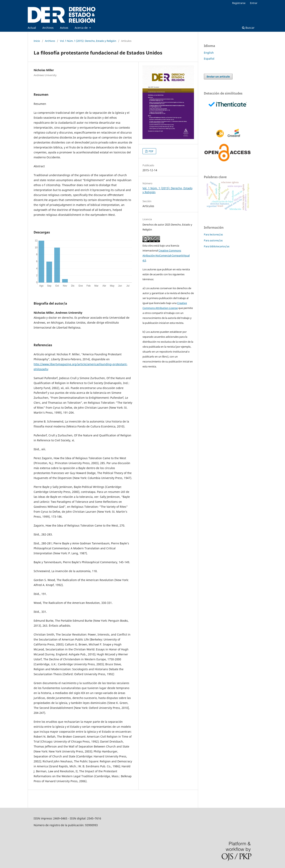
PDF (151, 151)
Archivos (48, 28)
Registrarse (239, 3)
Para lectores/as (213, 234)
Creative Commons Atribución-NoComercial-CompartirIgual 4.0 (166, 255)
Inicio (37, 41)
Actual (32, 28)
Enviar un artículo (218, 76)
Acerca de (82, 28)
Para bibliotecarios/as (217, 246)
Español (209, 59)
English (209, 53)
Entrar (254, 3)
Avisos (64, 28)
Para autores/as (213, 240)
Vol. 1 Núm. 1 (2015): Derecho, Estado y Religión (88, 41)
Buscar (248, 28)
